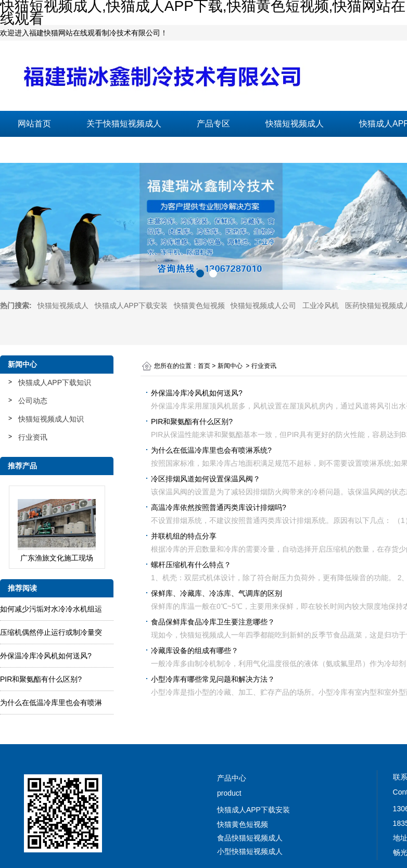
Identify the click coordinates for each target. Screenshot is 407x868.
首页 (204, 366)
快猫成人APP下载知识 (55, 382)
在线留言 (145, 150)
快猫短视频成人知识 (51, 419)
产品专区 (213, 124)
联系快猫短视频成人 (55, 150)
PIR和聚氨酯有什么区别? (41, 679)
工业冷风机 (321, 305)
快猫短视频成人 (295, 124)
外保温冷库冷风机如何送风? (46, 656)
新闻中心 (230, 366)
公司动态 (33, 401)
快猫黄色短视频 (199, 305)
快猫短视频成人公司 (263, 305)
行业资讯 (33, 437)
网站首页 (34, 124)
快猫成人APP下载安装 (131, 305)
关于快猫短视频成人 (124, 124)
